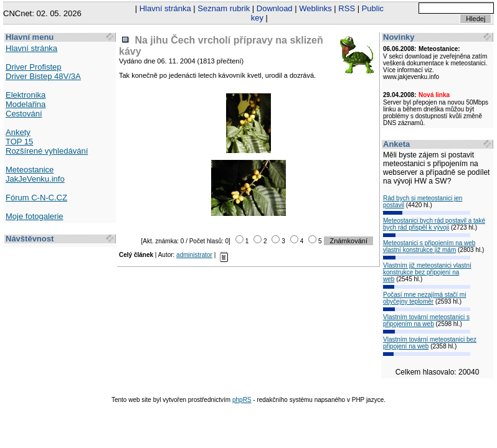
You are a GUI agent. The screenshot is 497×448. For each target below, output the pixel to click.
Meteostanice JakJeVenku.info (35, 174)
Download (275, 8)
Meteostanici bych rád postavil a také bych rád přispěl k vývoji (434, 224)
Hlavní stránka (165, 8)
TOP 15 (19, 142)
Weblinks (315, 8)
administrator (194, 255)
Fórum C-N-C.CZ (36, 198)
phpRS (242, 400)
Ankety (18, 132)
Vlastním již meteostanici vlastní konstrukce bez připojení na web (427, 272)
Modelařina (26, 104)
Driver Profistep (34, 67)
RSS (347, 8)
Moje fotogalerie (35, 216)
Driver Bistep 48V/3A (43, 76)
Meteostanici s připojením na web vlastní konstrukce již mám (429, 246)
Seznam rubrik (224, 8)
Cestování (24, 114)
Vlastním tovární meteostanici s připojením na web (426, 320)
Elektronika (26, 95)
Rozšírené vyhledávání (47, 151)
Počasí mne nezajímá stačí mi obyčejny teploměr (424, 298)
